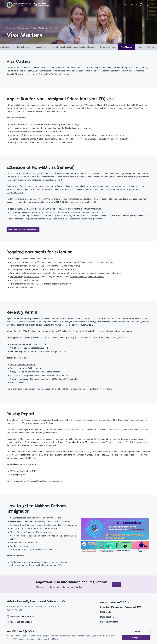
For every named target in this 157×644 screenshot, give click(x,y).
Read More (53, 639)
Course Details (23, 47)
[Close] (155, 628)
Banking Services (108, 47)
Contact (151, 47)
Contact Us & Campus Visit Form (115, 602)
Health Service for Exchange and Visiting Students (73, 47)
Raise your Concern (109, 622)
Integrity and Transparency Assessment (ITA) (121, 607)
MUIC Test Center (108, 617)
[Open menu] (148, 5)
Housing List (40, 47)
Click (117, 584)
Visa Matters (126, 47)
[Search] (141, 5)
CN (136, 5)
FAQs (140, 47)
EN (127, 5)
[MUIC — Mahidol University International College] (28, 5)
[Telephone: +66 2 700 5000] (20, 617)
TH (131, 5)
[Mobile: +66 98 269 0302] (19, 622)
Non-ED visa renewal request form (23, 230)
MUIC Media (106, 612)
